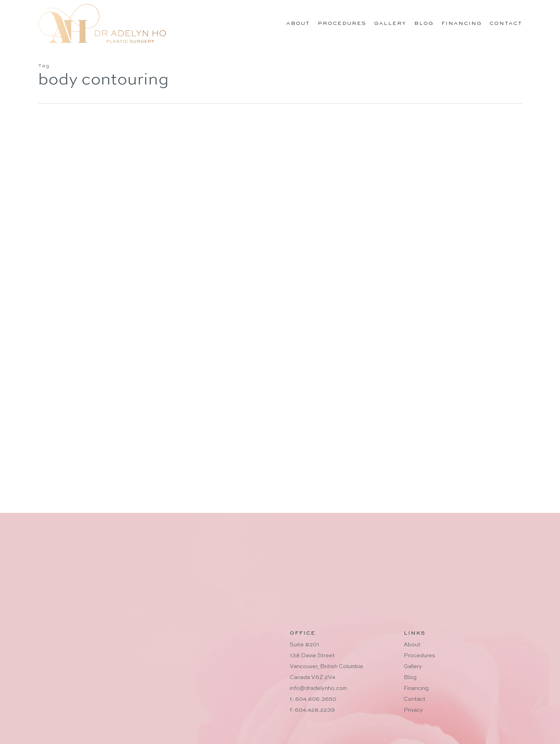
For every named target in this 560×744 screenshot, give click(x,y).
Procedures (419, 656)
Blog (410, 677)
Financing (416, 688)
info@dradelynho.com (318, 688)
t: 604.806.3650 (313, 699)
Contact (415, 699)
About (412, 645)
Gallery (413, 667)
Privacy (413, 710)
